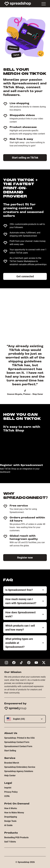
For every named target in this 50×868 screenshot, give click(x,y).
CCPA (7, 796)
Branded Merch (12, 763)
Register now (25, 558)
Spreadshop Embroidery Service (20, 767)
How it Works (11, 808)
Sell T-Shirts (10, 842)
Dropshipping (11, 817)
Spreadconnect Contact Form (18, 746)
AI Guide (8, 825)
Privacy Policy (11, 792)
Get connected (25, 276)
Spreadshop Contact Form (17, 742)
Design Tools (10, 821)
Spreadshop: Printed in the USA (19, 738)
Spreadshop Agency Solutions (19, 771)
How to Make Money (14, 813)
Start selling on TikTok (25, 158)
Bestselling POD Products (16, 837)
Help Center (10, 775)
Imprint (8, 788)
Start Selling (10, 751)
